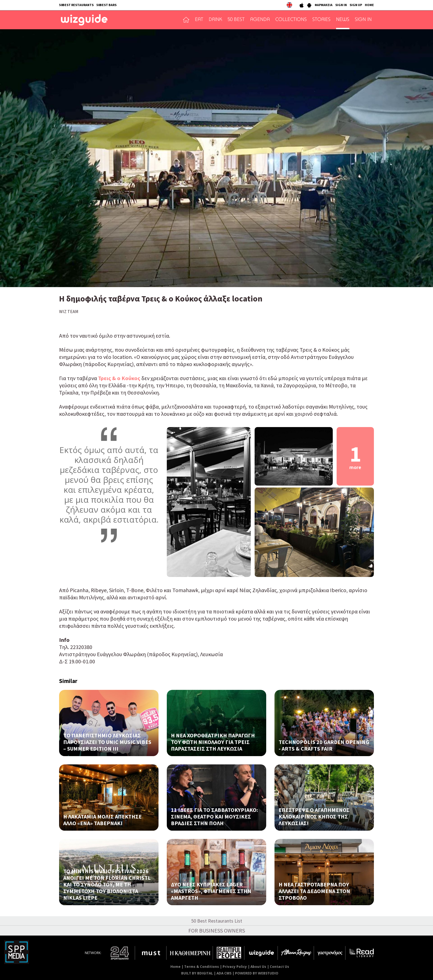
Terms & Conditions (202, 967)
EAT (199, 20)
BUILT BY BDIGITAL (197, 973)
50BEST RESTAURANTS (76, 5)
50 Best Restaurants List (217, 921)
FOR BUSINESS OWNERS (217, 930)
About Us (258, 967)
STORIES (321, 20)
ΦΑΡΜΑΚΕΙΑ (324, 5)
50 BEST (236, 20)
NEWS (343, 20)
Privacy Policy (235, 967)
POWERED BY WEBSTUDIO (257, 973)
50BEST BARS (106, 5)
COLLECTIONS (291, 20)
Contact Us (279, 967)
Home (175, 967)
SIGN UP (356, 5)
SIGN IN (341, 5)
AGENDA (260, 20)
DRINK (215, 20)
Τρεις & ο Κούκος (119, 378)
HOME (369, 5)
